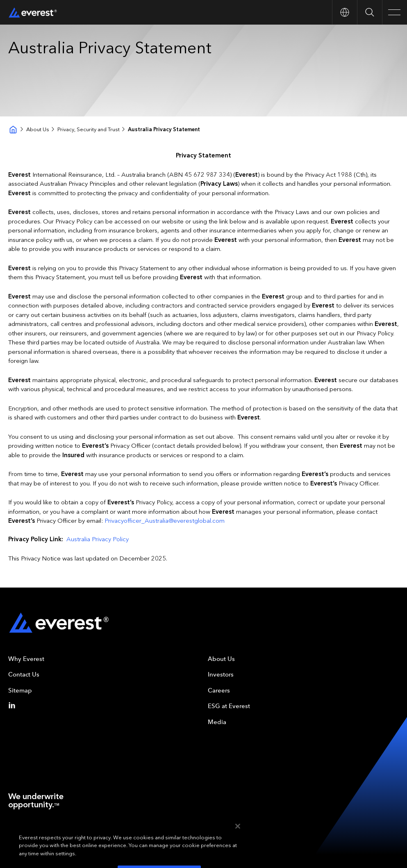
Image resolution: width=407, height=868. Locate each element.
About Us (38, 129)
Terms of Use (23, 835)
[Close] (238, 848)
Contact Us (24, 674)
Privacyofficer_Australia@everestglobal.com (165, 521)
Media (217, 722)
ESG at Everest (229, 706)
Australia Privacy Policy (98, 539)
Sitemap (20, 690)
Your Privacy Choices (103, 835)
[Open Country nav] (344, 12)
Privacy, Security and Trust (89, 129)
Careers (219, 690)
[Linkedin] (14, 705)
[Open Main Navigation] (394, 12)
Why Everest (26, 659)
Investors (221, 674)
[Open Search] (369, 12)
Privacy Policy (59, 835)
